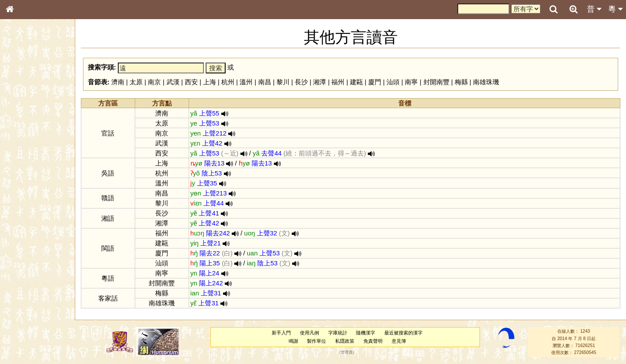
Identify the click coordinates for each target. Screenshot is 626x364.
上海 (210, 82)
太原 (136, 82)
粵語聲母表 (24, 178)
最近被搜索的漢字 (403, 333)
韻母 (30, 228)
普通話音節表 (27, 236)
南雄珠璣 (486, 82)
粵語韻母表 (24, 186)
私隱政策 (345, 341)
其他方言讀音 (27, 244)
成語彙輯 (21, 283)
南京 (154, 82)
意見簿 (399, 341)
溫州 (246, 82)
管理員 (347, 353)
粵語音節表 (24, 170)
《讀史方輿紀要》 (32, 275)
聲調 (41, 228)
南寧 (411, 82)
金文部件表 (24, 140)
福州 (338, 82)
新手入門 (281, 333)
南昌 (265, 82)
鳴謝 (293, 341)
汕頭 (393, 82)
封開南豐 (436, 82)
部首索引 (21, 116)
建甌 (356, 82)
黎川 (283, 82)
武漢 (173, 82)
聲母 (17, 228)
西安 (191, 82)
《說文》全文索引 (32, 267)
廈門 (375, 82)
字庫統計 (338, 333)
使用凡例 (310, 333)
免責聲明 (373, 341)
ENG (38, 96)
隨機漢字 (366, 333)
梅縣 (461, 82)
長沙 (301, 82)
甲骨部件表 (24, 132)
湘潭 (320, 82)
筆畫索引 (21, 124)
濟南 (118, 82)
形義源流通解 (27, 148)
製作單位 (316, 341)
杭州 (228, 82)
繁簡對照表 (24, 291)
